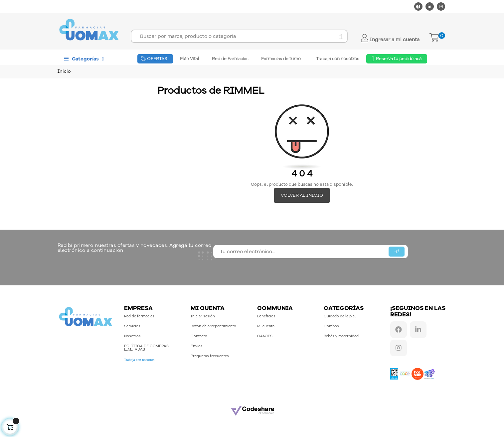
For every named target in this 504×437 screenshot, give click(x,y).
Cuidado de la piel (340, 317)
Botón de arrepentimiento (213, 327)
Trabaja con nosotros (139, 360)
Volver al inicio (302, 195)
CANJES (265, 336)
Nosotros (132, 336)
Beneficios (266, 317)
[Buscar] (239, 36)
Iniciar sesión (203, 317)
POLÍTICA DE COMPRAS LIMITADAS (146, 348)
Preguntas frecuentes (210, 356)
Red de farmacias (139, 317)
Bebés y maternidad (341, 336)
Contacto (199, 336)
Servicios (132, 327)
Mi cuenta (266, 327)
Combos (331, 327)
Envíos (197, 346)
